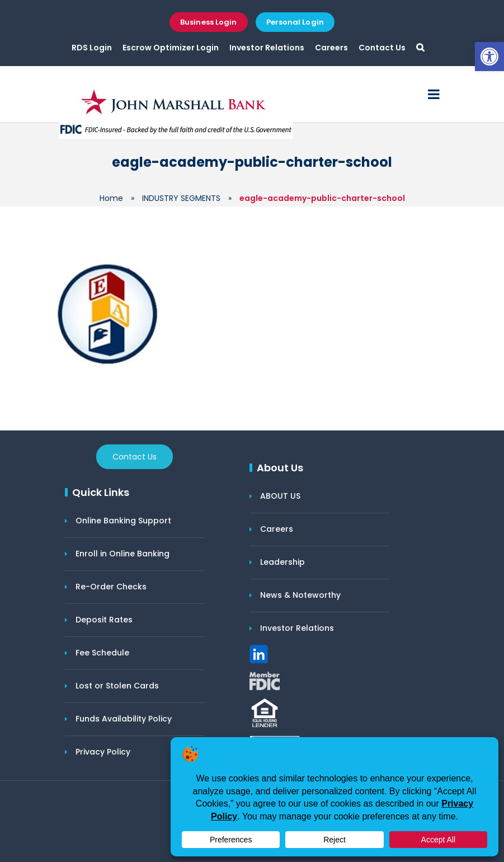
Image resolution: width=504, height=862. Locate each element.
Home (111, 198)
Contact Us (382, 48)
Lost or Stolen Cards (117, 686)
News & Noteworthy (300, 595)
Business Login (208, 22)
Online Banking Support (123, 521)
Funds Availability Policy (124, 719)
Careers (331, 48)
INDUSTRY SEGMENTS (181, 198)
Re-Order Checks (111, 587)
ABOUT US (280, 496)
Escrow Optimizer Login (171, 48)
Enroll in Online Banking (123, 554)
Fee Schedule (102, 653)
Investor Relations (267, 48)
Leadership (282, 562)
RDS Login (92, 48)
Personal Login (295, 22)
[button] (489, 57)
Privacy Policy (103, 752)
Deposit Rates (104, 620)
